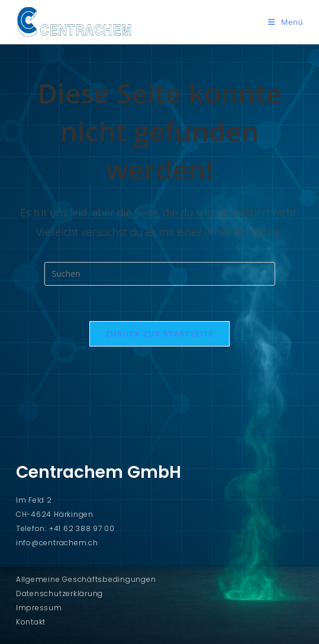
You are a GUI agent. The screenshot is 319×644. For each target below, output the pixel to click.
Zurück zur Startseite (159, 334)
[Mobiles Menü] (286, 22)
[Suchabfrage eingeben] (160, 274)
